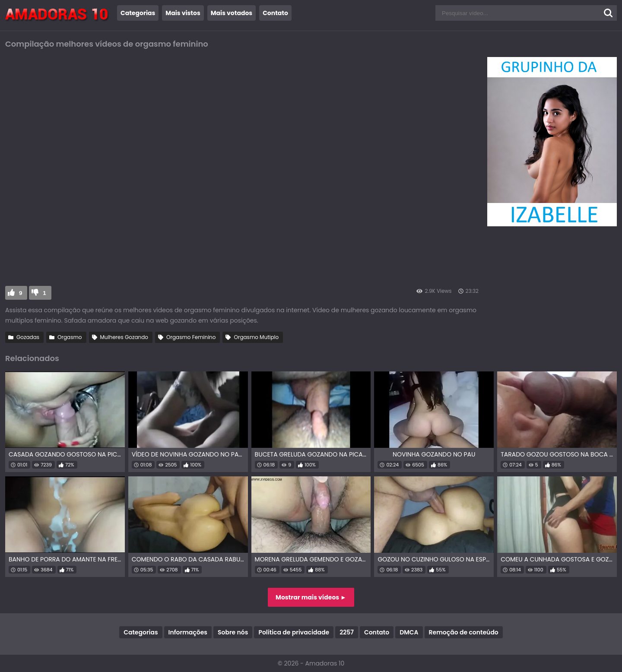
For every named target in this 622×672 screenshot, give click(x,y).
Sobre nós (233, 632)
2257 (347, 632)
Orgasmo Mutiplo (256, 337)
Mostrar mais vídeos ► (311, 597)
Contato (275, 13)
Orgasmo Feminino (191, 337)
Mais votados (232, 13)
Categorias (138, 13)
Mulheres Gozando (124, 337)
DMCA (409, 632)
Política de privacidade (294, 632)
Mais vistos (183, 13)
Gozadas (28, 337)
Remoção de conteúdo (464, 632)
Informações (188, 632)
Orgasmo (70, 337)
